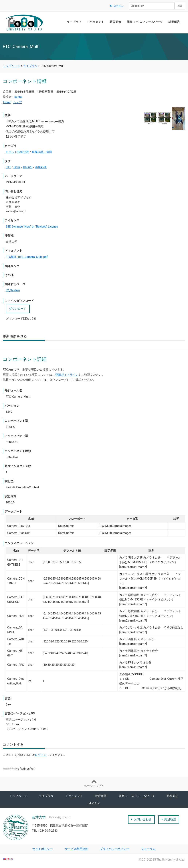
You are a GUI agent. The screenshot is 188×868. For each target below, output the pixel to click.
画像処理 (41, 167)
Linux (17, 167)
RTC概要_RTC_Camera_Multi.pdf (27, 257)
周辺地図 (169, 819)
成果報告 (174, 22)
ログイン (117, 6)
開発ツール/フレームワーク (145, 22)
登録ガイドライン (67, 375)
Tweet (7, 102)
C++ (8, 167)
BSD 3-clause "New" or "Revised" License (32, 227)
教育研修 (115, 22)
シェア (17, 102)
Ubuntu (28, 167)
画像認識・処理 (42, 152)
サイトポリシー (43, 849)
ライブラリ (74, 22)
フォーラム (148, 849)
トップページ (18, 796)
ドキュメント (95, 22)
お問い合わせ (141, 819)
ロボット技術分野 (17, 152)
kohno (18, 97)
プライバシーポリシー (114, 849)
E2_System (13, 290)
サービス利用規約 (76, 849)
